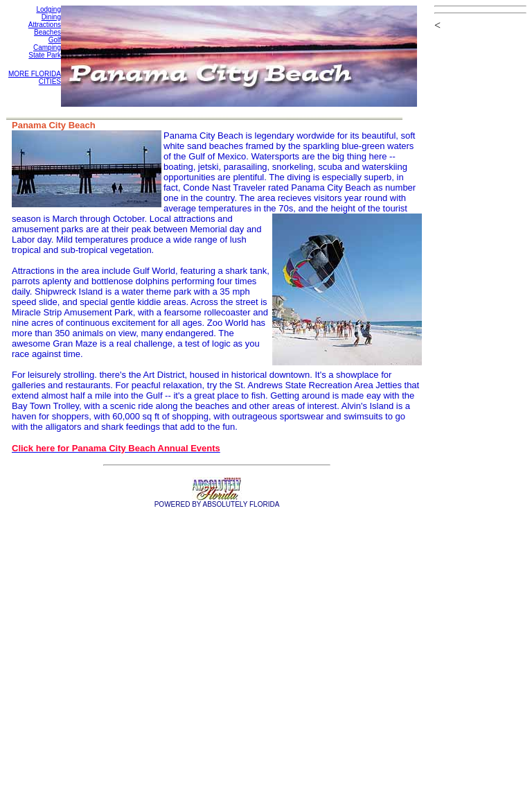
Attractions (45, 25)
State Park (45, 55)
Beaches (47, 32)
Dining (51, 17)
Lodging (48, 9)
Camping (47, 47)
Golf (55, 40)
